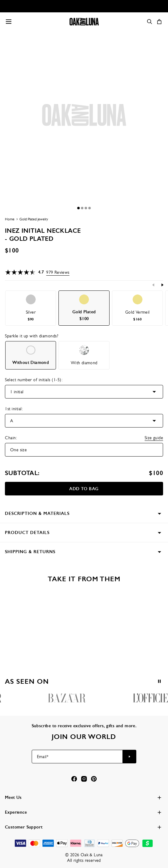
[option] (31, 308)
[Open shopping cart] (159, 22)
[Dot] (78, 208)
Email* (43, 757)
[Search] (150, 22)
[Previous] (154, 285)
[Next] (162, 285)
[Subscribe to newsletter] (130, 757)
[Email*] (77, 757)
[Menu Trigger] (9, 22)
